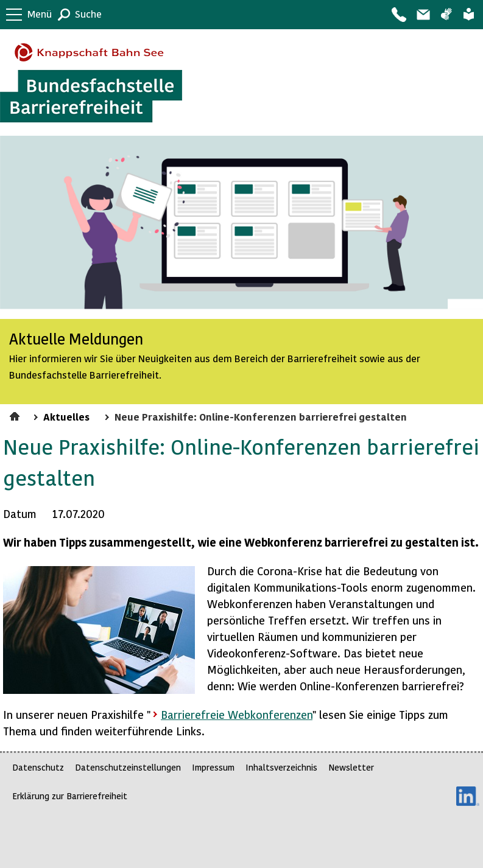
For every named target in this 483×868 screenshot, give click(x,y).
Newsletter (351, 767)
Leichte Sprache (469, 15)
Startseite (16, 415)
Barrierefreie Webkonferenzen (237, 714)
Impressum (213, 767)
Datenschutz (38, 767)
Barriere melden (423, 15)
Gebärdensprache (446, 15)
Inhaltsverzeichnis (281, 767)
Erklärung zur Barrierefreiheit (70, 796)
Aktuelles (66, 416)
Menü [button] (40, 14)
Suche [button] (88, 14)
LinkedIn (468, 796)
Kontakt (398, 15)
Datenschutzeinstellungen (128, 767)
